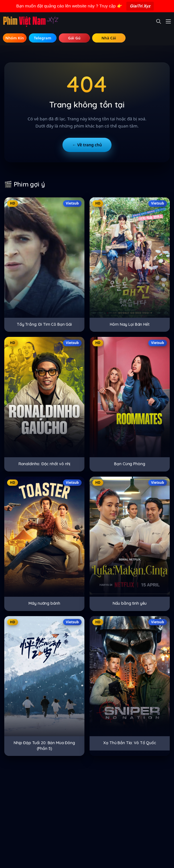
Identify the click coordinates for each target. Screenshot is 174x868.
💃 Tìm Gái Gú (74, 38)
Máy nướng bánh (44, 603)
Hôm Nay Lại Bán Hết (130, 324)
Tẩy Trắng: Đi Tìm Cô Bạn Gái (44, 324)
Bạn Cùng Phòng (130, 464)
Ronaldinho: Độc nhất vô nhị (44, 464)
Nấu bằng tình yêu (130, 603)
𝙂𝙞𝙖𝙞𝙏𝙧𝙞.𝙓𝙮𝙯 (140, 6)
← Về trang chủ (87, 145)
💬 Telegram (43, 38)
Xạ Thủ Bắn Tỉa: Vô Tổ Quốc (130, 743)
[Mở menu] (168, 21)
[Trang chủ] (31, 21)
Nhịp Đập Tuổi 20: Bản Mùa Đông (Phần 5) (44, 746)
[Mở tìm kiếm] (159, 21)
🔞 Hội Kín (15, 38)
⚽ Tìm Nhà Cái (109, 38)
